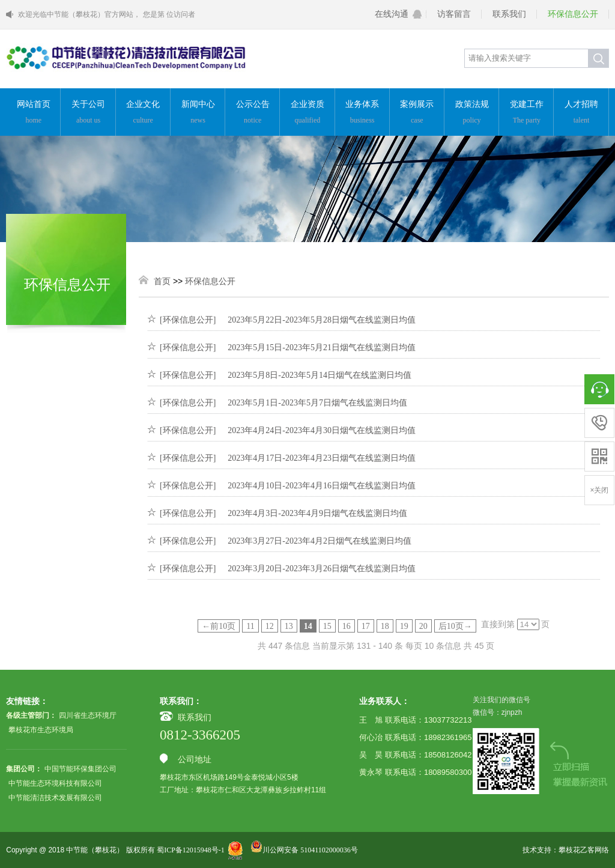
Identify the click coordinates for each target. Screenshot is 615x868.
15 (327, 626)
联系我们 (509, 14)
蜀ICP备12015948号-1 (191, 850)
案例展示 (417, 113)
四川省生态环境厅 (88, 715)
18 (385, 626)
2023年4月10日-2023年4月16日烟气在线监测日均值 (322, 486)
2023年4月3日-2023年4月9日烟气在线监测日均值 (317, 513)
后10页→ (455, 626)
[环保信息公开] (188, 320)
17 (366, 626)
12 (270, 626)
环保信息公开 (573, 14)
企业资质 (307, 113)
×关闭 (599, 490)
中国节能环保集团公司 (80, 769)
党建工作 (526, 113)
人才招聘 (581, 113)
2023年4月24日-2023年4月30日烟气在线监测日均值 (322, 430)
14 (308, 626)
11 (250, 626)
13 (289, 626)
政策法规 (472, 113)
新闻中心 (198, 113)
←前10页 (219, 626)
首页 (162, 281)
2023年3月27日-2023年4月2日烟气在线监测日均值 (320, 541)
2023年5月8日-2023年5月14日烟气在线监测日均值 (320, 375)
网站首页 (33, 113)
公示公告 (253, 113)
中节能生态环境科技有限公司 (55, 783)
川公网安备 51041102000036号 (304, 850)
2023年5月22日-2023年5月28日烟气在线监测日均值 (322, 320)
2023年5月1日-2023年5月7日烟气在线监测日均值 (317, 403)
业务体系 (362, 113)
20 (423, 626)
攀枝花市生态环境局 (41, 730)
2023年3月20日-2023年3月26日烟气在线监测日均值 (322, 569)
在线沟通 (392, 14)
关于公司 (88, 113)
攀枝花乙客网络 (584, 850)
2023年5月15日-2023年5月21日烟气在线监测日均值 (322, 348)
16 (347, 626)
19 (404, 626)
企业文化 (143, 113)
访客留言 (454, 14)
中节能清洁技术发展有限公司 (55, 798)
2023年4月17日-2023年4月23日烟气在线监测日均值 (322, 458)
